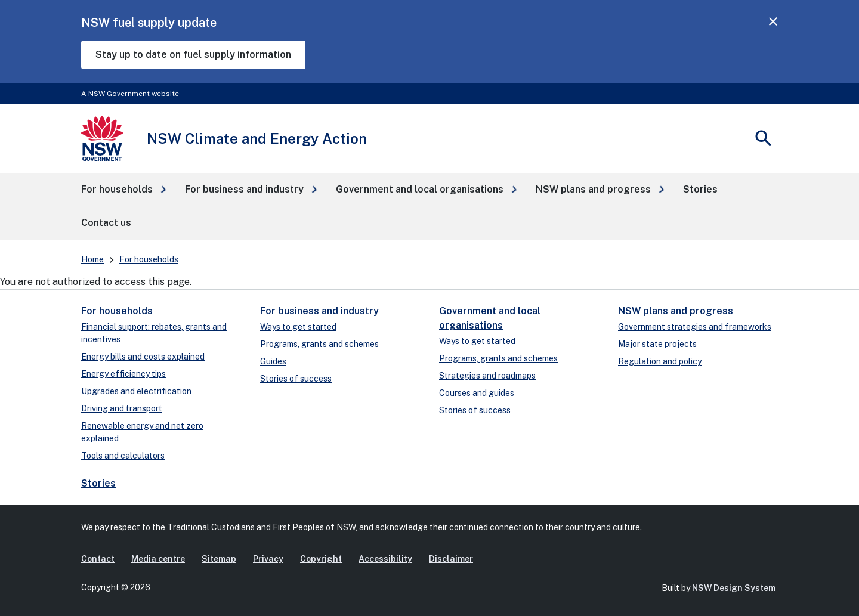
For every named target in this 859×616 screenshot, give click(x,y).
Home (92, 259)
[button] (123, 190)
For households (149, 259)
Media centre (158, 559)
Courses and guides (477, 393)
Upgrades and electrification (136, 391)
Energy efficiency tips (123, 374)
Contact (98, 559)
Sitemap (219, 559)
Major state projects (657, 344)
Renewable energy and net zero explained (142, 432)
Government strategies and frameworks (695, 327)
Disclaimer (451, 559)
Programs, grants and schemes (319, 344)
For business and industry (319, 311)
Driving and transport (122, 408)
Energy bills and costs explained (143, 357)
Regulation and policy (660, 361)
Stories (98, 483)
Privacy (268, 559)
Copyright (321, 559)
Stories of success (296, 379)
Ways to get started (298, 327)
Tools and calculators (123, 456)
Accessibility (385, 559)
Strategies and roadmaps (487, 376)
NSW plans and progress (676, 311)
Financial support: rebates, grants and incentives (154, 333)
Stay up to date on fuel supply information (193, 55)
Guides (273, 361)
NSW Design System (734, 588)
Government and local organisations (490, 318)
